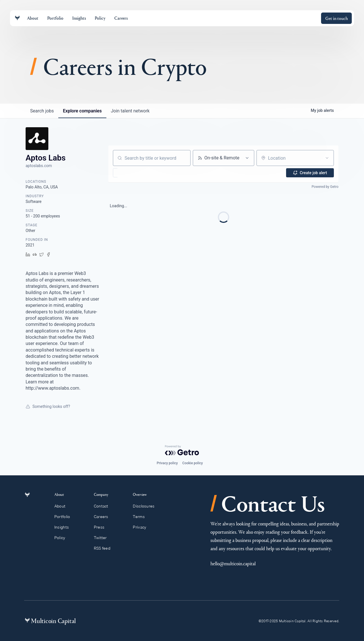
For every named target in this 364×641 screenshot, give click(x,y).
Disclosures (146, 506)
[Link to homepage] (17, 18)
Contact (104, 506)
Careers (104, 517)
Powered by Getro (325, 187)
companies (82, 111)
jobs (42, 111)
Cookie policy (193, 463)
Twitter (103, 538)
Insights (65, 527)
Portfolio (65, 517)
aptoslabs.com (39, 166)
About (63, 506)
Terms (141, 517)
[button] (132, 173)
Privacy (142, 527)
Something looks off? (48, 406)
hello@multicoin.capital (233, 563)
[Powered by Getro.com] (182, 450)
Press (102, 527)
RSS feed (105, 548)
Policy (63, 538)
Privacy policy (167, 463)
